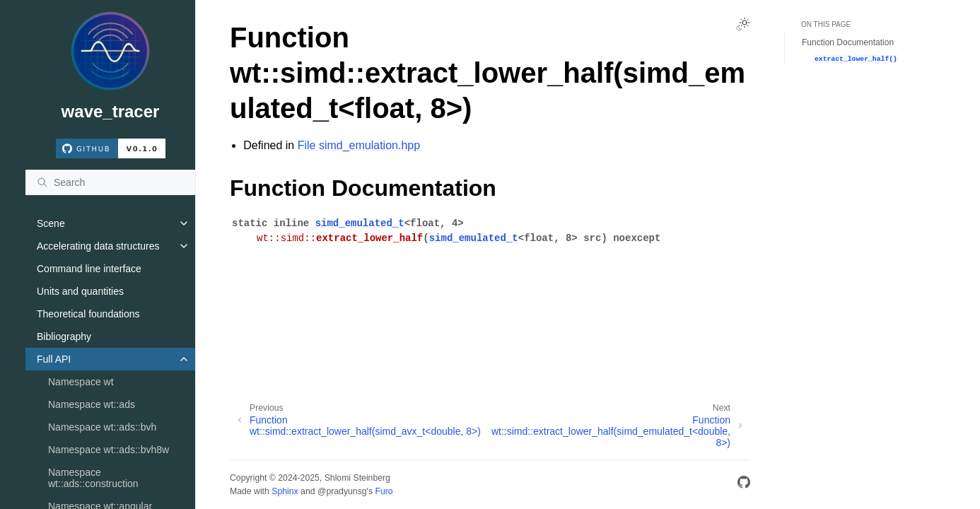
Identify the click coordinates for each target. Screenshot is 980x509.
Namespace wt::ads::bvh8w (109, 450)
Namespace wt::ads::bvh (102, 427)
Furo (384, 491)
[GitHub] (744, 485)
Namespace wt (81, 382)
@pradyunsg (342, 491)
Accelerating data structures (98, 246)
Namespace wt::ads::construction (93, 478)
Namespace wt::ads (92, 404)
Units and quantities (80, 291)
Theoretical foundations (88, 314)
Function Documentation (848, 42)
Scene (51, 223)
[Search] (110, 182)
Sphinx (285, 491)
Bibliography (64, 337)
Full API (54, 359)
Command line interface (89, 269)
